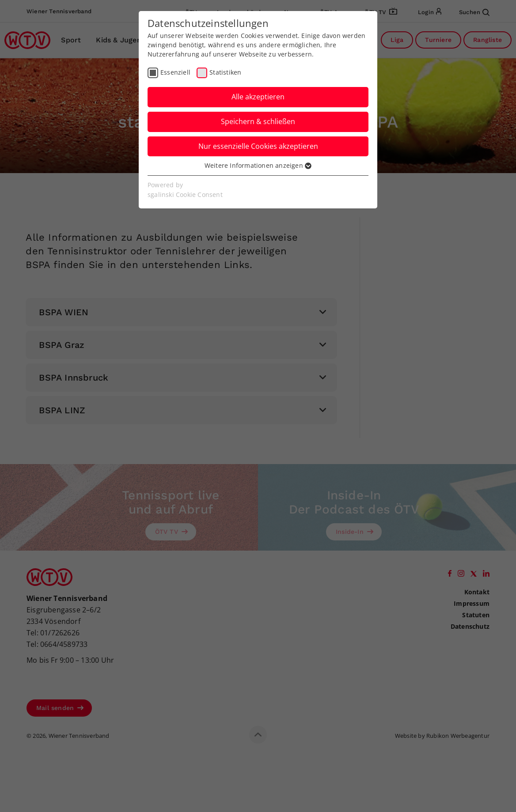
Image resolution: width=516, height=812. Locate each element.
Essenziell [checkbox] (175, 72)
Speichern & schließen (258, 121)
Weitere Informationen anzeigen (258, 165)
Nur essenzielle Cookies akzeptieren (258, 146)
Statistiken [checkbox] (225, 72)
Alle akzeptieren (258, 97)
